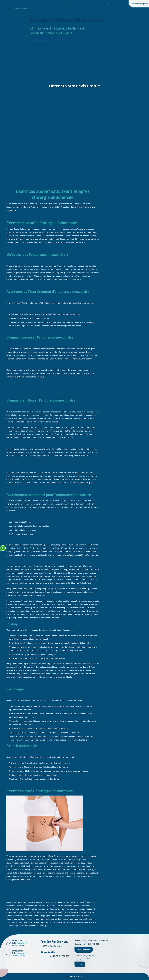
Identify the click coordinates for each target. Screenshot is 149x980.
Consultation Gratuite (40, 41)
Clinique (76, 4)
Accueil (34, 4)
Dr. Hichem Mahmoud (48, 4)
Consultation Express (139, 4)
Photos (84, 4)
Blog (129, 4)
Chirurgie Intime (102, 4)
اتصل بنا (80, 964)
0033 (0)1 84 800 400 (60, 956)
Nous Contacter (84, 950)
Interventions (65, 4)
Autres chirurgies (118, 4)
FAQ (91, 4)
